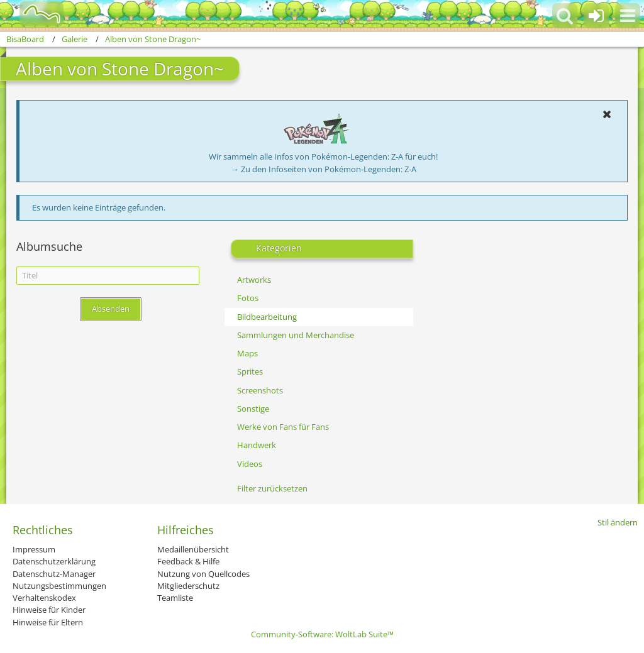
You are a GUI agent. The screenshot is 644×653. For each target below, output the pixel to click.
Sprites (250, 371)
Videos (250, 464)
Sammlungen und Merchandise (296, 335)
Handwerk (257, 445)
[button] (628, 16)
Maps (247, 353)
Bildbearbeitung (267, 317)
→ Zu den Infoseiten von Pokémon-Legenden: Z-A (324, 169)
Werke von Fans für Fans (283, 427)
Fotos (248, 298)
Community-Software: (322, 634)
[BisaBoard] (34, 14)
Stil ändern (618, 522)
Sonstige (253, 409)
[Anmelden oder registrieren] (596, 16)
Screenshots (260, 390)
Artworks (254, 280)
